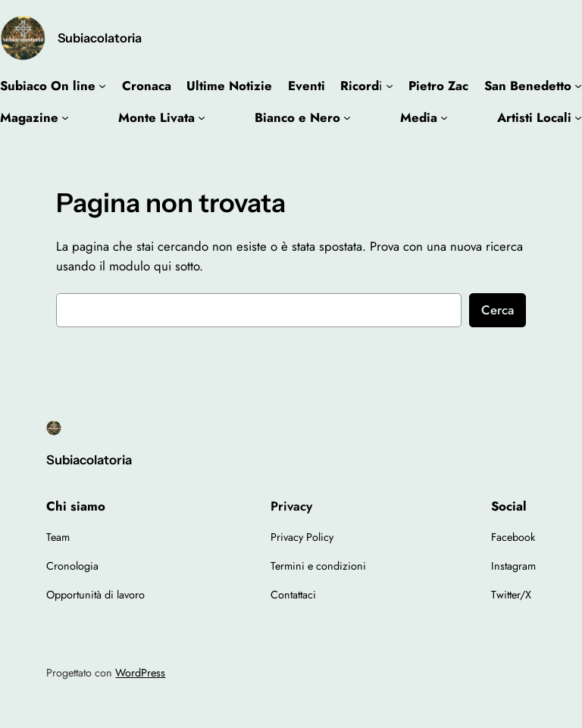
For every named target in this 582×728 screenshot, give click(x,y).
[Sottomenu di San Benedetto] (578, 86)
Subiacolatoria (100, 38)
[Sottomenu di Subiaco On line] (102, 86)
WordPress (140, 673)
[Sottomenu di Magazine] (65, 117)
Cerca (498, 310)
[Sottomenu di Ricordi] (390, 86)
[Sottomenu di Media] (444, 117)
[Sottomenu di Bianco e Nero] (347, 117)
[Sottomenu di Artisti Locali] (578, 117)
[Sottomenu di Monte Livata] (202, 117)
